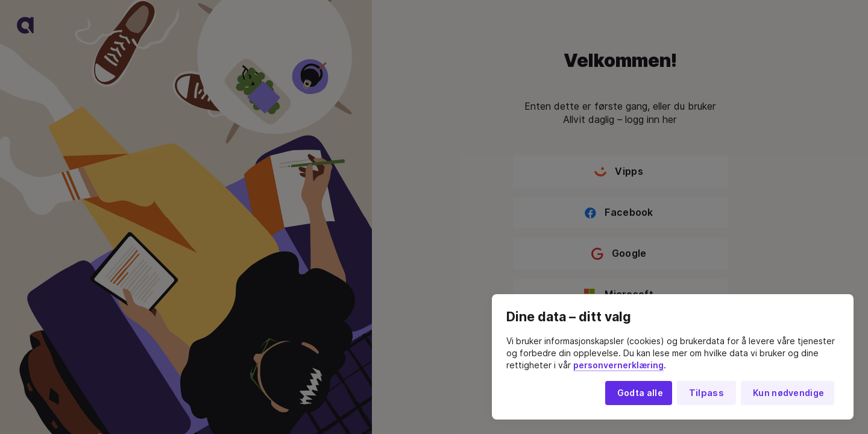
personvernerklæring (618, 365)
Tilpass (706, 393)
